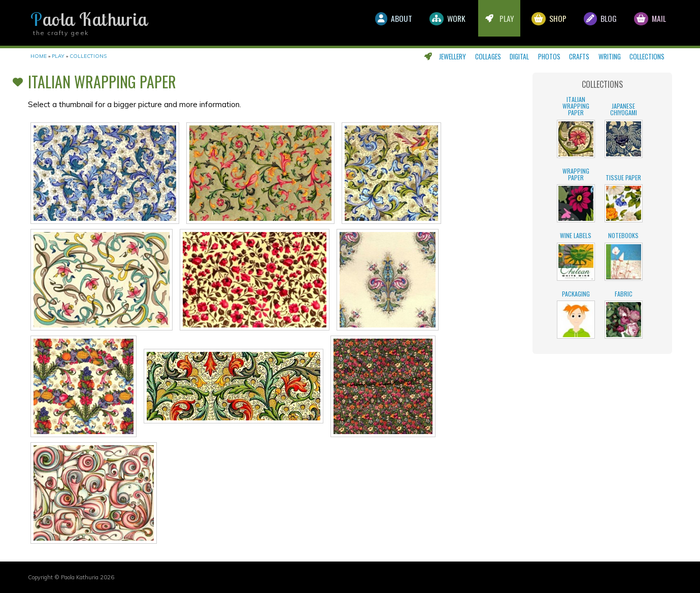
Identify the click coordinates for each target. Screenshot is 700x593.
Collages (488, 56)
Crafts (579, 56)
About (375, 23)
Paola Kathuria (89, 19)
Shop (541, 23)
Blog (595, 23)
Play (487, 23)
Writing (610, 56)
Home (39, 56)
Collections (647, 56)
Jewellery (453, 56)
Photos (549, 56)
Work (433, 23)
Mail (648, 23)
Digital (519, 56)
